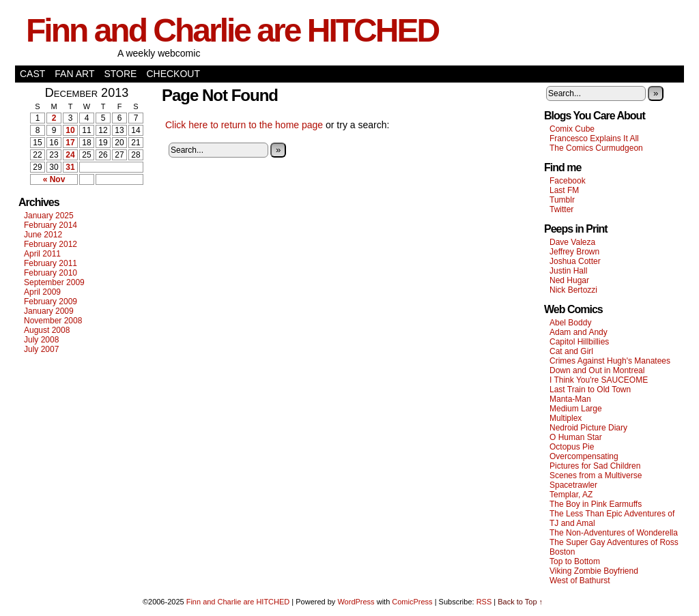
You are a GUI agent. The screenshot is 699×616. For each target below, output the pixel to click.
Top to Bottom (575, 561)
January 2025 (49, 216)
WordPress (356, 602)
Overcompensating (584, 456)
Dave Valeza (572, 242)
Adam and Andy (579, 332)
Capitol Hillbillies (579, 342)
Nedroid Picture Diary (588, 428)
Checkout (173, 74)
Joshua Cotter (575, 261)
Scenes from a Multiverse (596, 475)
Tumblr (562, 200)
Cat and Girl (571, 351)
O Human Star (576, 437)
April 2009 (42, 292)
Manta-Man (570, 399)
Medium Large (576, 409)
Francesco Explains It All (594, 138)
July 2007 (41, 349)
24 (70, 155)
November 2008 (53, 321)
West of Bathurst (580, 581)
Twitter (561, 209)
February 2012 (51, 244)
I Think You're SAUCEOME (599, 380)
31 (70, 167)
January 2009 (49, 311)
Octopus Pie (572, 447)
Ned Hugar (569, 280)
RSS (484, 602)
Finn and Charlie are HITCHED (232, 30)
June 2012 (43, 235)
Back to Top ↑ (520, 602)
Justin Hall (568, 271)
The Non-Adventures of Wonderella (614, 533)
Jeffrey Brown (574, 252)
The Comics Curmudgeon (596, 148)
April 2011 (42, 254)
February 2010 (51, 273)
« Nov (54, 179)
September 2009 (54, 282)
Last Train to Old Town (590, 390)
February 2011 (51, 263)
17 (70, 143)
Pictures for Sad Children (595, 466)
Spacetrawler (573, 485)
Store (120, 74)
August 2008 (47, 330)
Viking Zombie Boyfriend (594, 571)
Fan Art (74, 74)
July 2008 (41, 340)
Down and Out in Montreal (597, 370)
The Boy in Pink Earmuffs (596, 504)
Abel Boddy (570, 323)
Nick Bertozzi (573, 290)
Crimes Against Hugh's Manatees (610, 361)
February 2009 (51, 302)
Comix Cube (572, 129)
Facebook (568, 181)
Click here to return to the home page (244, 125)
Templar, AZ (571, 495)
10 (70, 130)
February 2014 (51, 225)
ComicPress (412, 602)
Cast (32, 74)
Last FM (564, 190)
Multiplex (566, 418)
